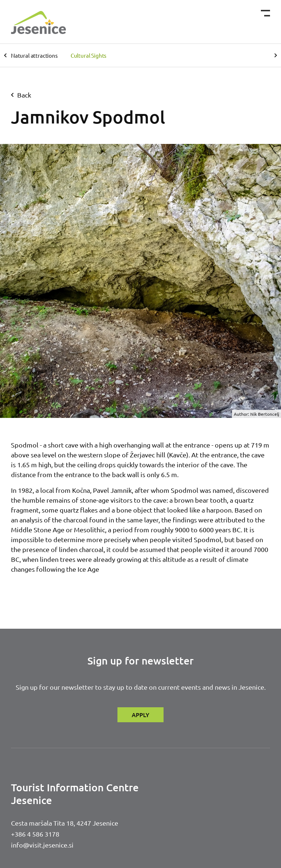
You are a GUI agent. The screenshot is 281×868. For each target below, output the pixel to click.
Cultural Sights (89, 55)
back (21, 95)
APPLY (140, 715)
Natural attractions (34, 55)
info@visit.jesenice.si (42, 845)
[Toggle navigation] (265, 13)
